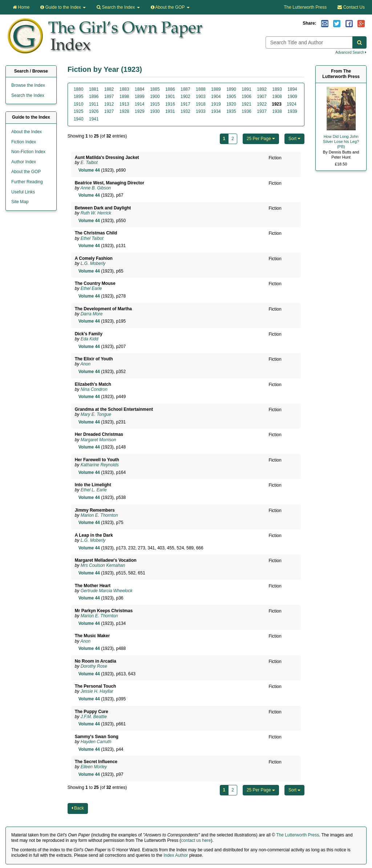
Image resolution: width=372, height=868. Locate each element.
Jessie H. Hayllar (97, 691)
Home (21, 7)
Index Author (176, 855)
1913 (124, 104)
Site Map (20, 202)
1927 (109, 111)
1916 (170, 104)
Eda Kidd (90, 339)
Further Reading (27, 182)
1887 (185, 89)
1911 (94, 104)
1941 (94, 119)
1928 (124, 111)
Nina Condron (94, 389)
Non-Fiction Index (28, 152)
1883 (124, 89)
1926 (94, 111)
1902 (185, 97)
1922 (262, 104)
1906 (246, 97)
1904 (216, 97)
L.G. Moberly (93, 263)
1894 (292, 89)
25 (261, 139)
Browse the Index (28, 85)
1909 (292, 97)
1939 (292, 111)
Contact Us (351, 7)
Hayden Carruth (96, 742)
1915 (155, 104)
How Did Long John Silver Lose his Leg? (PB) (341, 142)
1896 (94, 97)
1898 (124, 97)
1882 (109, 89)
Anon (85, 364)
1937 (262, 111)
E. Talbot (89, 163)
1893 (277, 89)
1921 (246, 104)
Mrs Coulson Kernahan (103, 565)
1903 (201, 97)
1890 (231, 89)
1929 (140, 111)
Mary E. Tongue (96, 414)
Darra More (92, 314)
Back (78, 808)
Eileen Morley (94, 767)
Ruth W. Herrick (96, 213)
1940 (79, 119)
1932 (185, 111)
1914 (140, 104)
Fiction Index (24, 142)
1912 (109, 104)
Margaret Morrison (98, 440)
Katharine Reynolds (100, 465)
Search (118, 7)
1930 (155, 111)
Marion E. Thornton (99, 515)
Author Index (24, 162)
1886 (170, 89)
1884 (140, 89)
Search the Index (28, 95)
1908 (277, 97)
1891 (246, 89)
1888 (201, 89)
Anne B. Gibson (96, 188)
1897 (109, 97)
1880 (79, 89)
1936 (246, 111)
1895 (79, 97)
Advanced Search (351, 52)
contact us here (196, 840)
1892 (262, 89)
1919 (216, 104)
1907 (262, 97)
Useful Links (23, 192)
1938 (277, 111)
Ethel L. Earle (94, 490)
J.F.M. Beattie (94, 717)
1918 (201, 104)
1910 (79, 104)
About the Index (27, 132)
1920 (231, 104)
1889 (216, 89)
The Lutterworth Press (305, 7)
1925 (79, 111)
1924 (292, 104)
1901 (170, 97)
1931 (170, 111)
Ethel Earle (91, 288)
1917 (185, 104)
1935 (231, 111)
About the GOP (170, 7)
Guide (63, 7)
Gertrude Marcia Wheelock (107, 591)
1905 (231, 97)
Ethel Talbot (92, 238)
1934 (216, 111)
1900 (155, 97)
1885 (155, 89)
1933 (201, 111)
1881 (94, 89)
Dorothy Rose (94, 666)
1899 (140, 97)
